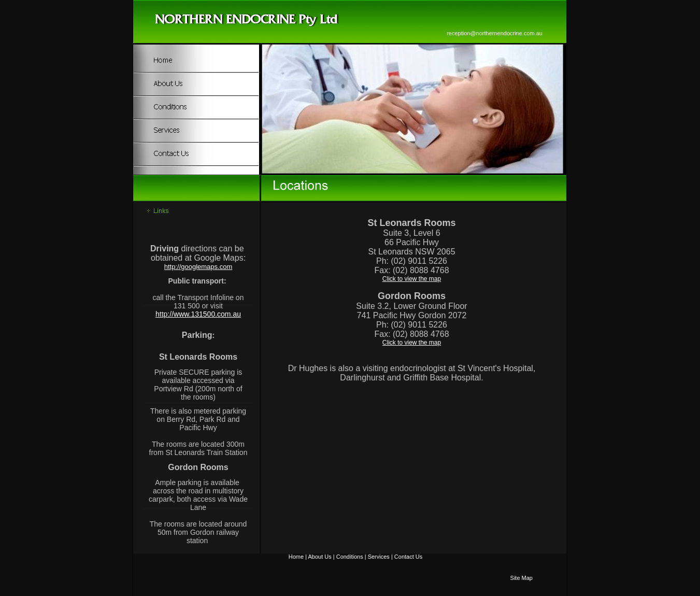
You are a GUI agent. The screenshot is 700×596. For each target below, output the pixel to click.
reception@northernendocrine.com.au (495, 33)
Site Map (522, 578)
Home (296, 557)
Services (379, 557)
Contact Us (408, 557)
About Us (319, 557)
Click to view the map (412, 279)
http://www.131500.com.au (198, 314)
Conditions (350, 557)
